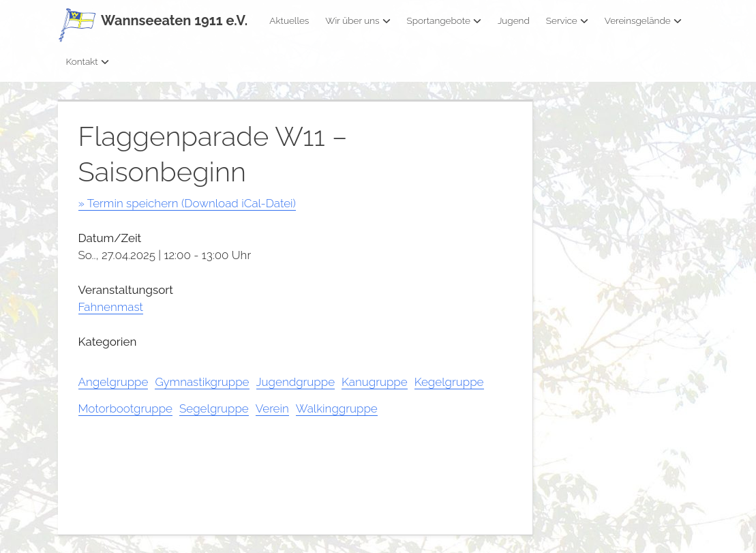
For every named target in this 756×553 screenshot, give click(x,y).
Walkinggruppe (337, 408)
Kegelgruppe (449, 382)
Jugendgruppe (296, 382)
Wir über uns (358, 20)
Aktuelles (289, 20)
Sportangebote (444, 20)
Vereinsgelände (643, 20)
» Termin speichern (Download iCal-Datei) (187, 203)
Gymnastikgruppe (202, 382)
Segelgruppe (214, 408)
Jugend (514, 20)
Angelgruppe (114, 382)
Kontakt (88, 61)
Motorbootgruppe (125, 408)
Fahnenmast (111, 307)
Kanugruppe (375, 382)
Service (567, 20)
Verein (272, 408)
